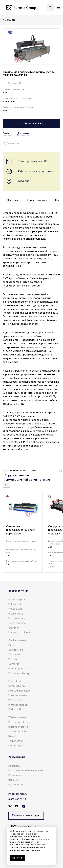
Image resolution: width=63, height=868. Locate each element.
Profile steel (16, 614)
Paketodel (15, 605)
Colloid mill (15, 710)
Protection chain (18, 722)
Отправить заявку (32, 123)
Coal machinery (17, 641)
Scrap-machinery (18, 732)
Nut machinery (17, 619)
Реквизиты (15, 775)
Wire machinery (17, 718)
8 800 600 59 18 (17, 800)
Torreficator (16, 741)
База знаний (16, 785)
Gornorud (14, 664)
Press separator (18, 669)
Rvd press (14, 645)
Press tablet (16, 700)
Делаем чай (16, 650)
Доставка (23, 134)
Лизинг (7, 134)
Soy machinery (17, 686)
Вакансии (14, 780)
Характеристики (37, 200)
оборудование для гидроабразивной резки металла (26, 478)
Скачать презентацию (26, 816)
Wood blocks (16, 609)
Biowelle (13, 736)
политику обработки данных (25, 850)
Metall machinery (18, 705)
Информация (17, 757)
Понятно (18, 858)
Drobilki (13, 659)
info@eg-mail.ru (18, 794)
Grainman (14, 628)
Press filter (15, 682)
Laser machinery (18, 696)
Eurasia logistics (18, 600)
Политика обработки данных (26, 771)
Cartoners (14, 655)
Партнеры (14, 766)
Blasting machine (18, 727)
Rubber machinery (19, 674)
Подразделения (18, 591)
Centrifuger (15, 746)
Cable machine (17, 623)
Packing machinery (19, 633)
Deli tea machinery (19, 691)
